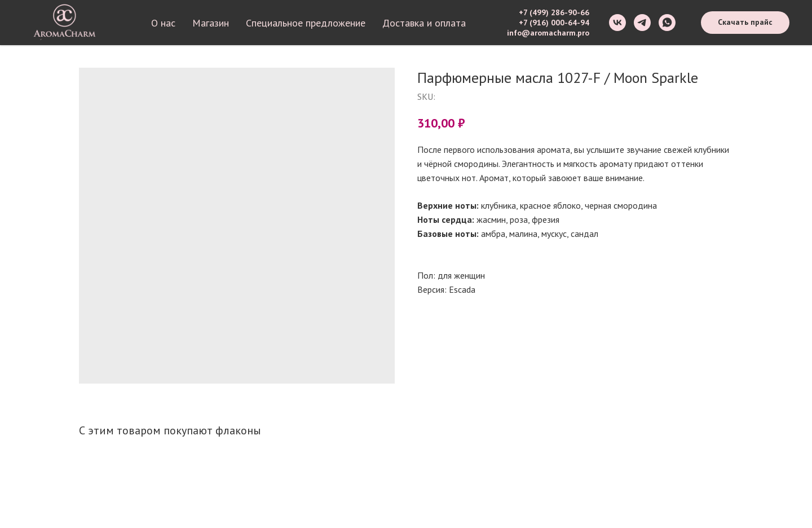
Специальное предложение (306, 23)
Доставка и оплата (424, 23)
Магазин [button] (211, 23)
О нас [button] (163, 23)
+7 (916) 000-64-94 (554, 23)
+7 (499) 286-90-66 (554, 12)
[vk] (617, 23)
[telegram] (642, 23)
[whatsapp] (667, 23)
